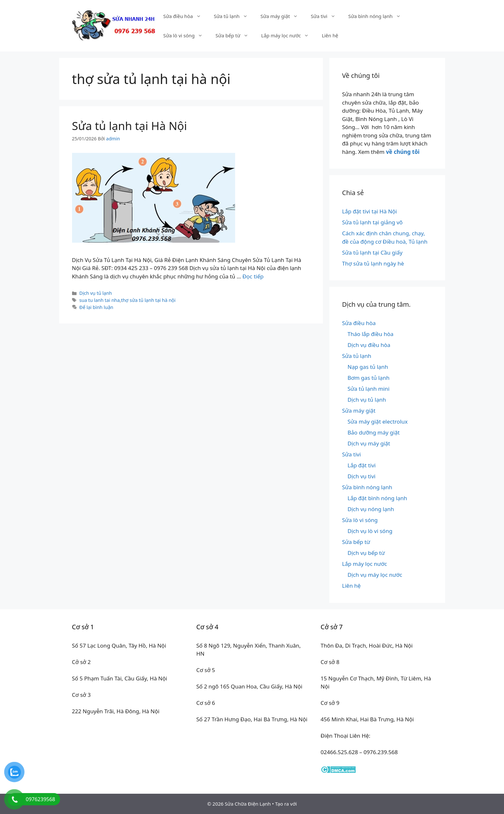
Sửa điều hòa (185, 16)
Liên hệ (330, 35)
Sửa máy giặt (283, 16)
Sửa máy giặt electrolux (378, 421)
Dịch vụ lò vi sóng (370, 531)
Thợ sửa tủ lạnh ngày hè (373, 263)
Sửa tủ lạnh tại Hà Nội (130, 126)
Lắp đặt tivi (362, 465)
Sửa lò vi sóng (186, 35)
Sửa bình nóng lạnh (378, 16)
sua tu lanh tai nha (100, 300)
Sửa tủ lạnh (234, 16)
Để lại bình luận (96, 307)
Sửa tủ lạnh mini (369, 389)
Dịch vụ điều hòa (369, 345)
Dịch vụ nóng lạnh (371, 509)
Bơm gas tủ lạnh (369, 378)
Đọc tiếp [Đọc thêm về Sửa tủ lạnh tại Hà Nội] (253, 276)
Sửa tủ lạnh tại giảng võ (372, 222)
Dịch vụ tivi (362, 476)
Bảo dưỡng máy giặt (374, 432)
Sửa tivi (326, 16)
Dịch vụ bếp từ (366, 553)
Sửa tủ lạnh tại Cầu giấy (372, 253)
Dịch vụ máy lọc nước (375, 575)
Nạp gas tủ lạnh (368, 367)
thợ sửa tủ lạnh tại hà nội (148, 300)
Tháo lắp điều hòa (371, 334)
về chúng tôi (403, 152)
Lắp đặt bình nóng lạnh (377, 498)
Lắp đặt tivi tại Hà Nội (370, 211)
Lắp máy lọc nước (288, 35)
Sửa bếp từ (235, 35)
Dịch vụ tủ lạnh (96, 293)
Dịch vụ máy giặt (369, 443)
